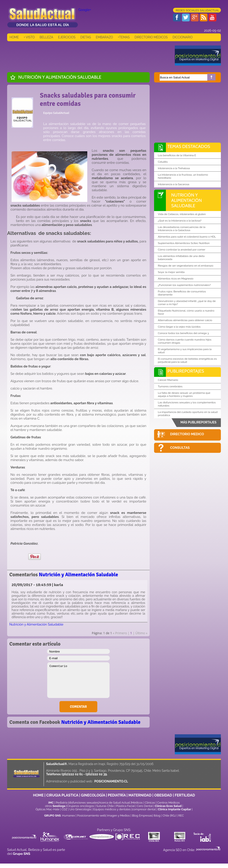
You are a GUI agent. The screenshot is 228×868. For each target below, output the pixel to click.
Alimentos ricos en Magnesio (176, 279)
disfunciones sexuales (83, 803)
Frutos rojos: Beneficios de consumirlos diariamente (182, 293)
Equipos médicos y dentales (112, 809)
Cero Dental (145, 806)
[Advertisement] (88, 55)
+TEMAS (124, 37)
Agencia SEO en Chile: (179, 850)
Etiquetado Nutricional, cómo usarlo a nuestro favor (186, 312)
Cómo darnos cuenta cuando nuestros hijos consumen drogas (185, 341)
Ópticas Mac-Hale (47, 809)
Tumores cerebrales (170, 386)
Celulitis (163, 162)
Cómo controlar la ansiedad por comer (182, 250)
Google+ (85, 10)
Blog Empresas (142, 816)
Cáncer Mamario (168, 380)
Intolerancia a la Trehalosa (174, 168)
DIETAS (86, 37)
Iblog (157, 816)
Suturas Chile (105, 806)
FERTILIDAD (185, 795)
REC (181, 816)
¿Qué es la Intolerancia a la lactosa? (180, 221)
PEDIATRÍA (117, 795)
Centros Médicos (168, 803)
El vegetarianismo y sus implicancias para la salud (185, 351)
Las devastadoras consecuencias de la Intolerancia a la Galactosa (182, 229)
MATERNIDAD (140, 795)
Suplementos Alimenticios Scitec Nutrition (184, 243)
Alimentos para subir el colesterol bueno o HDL (187, 237)
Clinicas (150, 803)
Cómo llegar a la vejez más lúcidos (179, 327)
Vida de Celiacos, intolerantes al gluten (182, 214)
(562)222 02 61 (72, 774)
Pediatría (61, 803)
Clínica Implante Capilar (174, 809)
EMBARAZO (104, 37)
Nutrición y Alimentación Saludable (60, 77)
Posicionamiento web (91, 816)
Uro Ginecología (80, 809)
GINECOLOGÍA (93, 795)
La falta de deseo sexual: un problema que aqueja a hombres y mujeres (184, 394)
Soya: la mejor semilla (171, 272)
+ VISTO (29, 37)
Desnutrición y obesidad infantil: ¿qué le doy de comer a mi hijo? (187, 303)
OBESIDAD (163, 795)
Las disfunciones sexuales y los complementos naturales (187, 404)
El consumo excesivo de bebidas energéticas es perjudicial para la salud (187, 360)
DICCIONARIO (183, 37)
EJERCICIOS (67, 37)
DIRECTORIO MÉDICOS (151, 37)
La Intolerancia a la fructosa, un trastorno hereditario (183, 176)
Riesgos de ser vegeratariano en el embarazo (186, 266)
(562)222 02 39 (96, 774)
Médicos (137, 803)
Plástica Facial (126, 806)
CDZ (65, 809)
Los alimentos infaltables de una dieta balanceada (181, 258)
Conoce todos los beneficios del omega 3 (183, 333)
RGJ (173, 816)
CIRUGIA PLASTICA (62, 795)
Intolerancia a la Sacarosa (174, 184)
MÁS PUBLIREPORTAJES (198, 422)
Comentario (78, 680)
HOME (14, 37)
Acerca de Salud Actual (114, 803)
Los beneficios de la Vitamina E (177, 155)
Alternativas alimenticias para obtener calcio (185, 320)
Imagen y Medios (118, 816)
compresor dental (144, 809)
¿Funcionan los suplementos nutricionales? (184, 285)
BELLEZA (46, 37)
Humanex (69, 816)
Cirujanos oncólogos (80, 806)
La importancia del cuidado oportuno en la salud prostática (188, 414)
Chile (166, 816)
